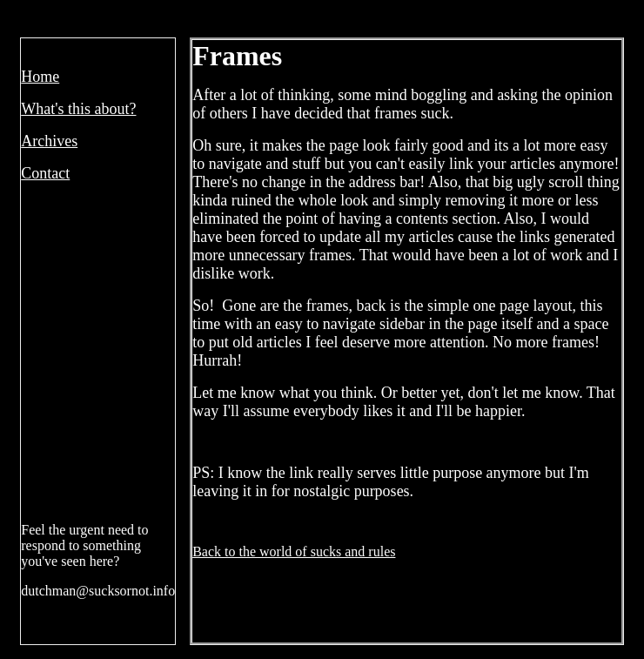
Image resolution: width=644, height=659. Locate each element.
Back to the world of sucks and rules (294, 551)
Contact (45, 173)
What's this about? (78, 109)
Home (40, 77)
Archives (49, 141)
